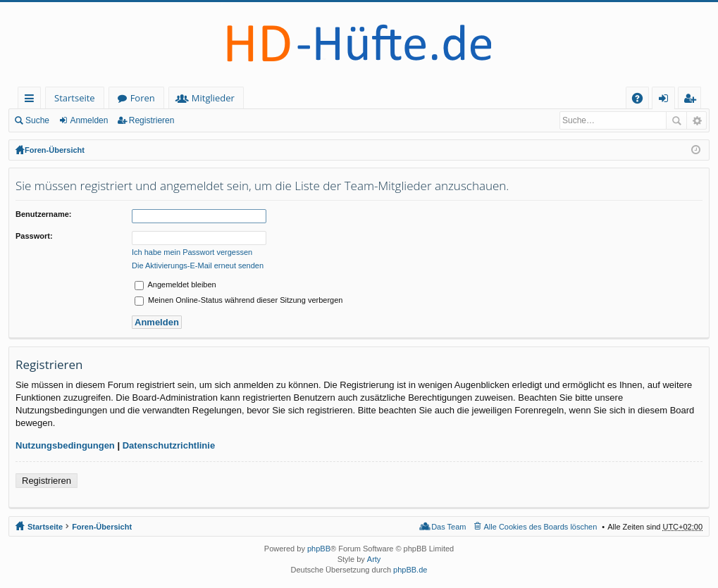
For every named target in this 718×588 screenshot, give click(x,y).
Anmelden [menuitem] (667, 100)
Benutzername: (43, 214)
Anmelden (89, 120)
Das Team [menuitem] (448, 527)
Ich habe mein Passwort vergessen (192, 252)
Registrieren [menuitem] (693, 100)
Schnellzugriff (32, 100)
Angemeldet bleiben (175, 284)
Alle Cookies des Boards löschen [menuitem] (541, 527)
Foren (143, 98)
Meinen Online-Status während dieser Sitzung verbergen (239, 300)
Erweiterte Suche (697, 120)
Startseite (75, 98)
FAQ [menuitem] (642, 100)
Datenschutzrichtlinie (169, 445)
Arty (374, 559)
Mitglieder (213, 98)
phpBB (319, 549)
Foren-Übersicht (55, 150)
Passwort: (34, 236)
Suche (37, 120)
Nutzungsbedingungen (65, 445)
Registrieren (152, 120)
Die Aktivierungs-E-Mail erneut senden (198, 265)
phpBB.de (410, 570)
